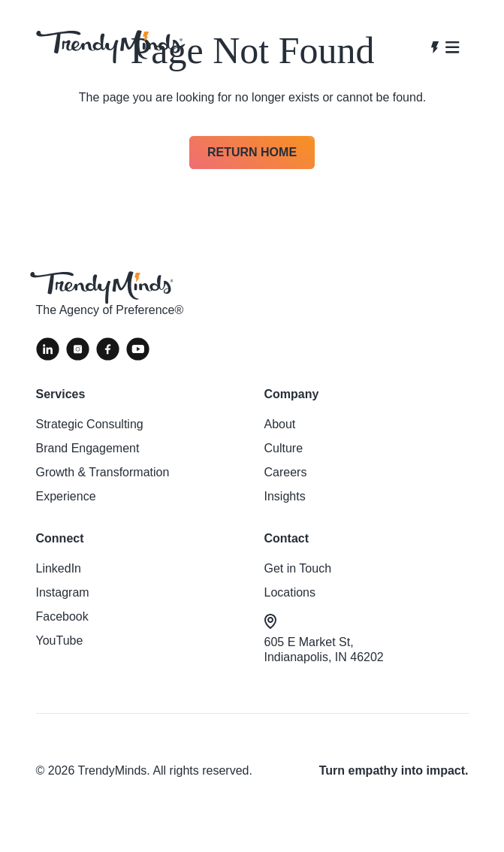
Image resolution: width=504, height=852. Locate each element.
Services (61, 394)
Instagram (63, 592)
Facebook (62, 616)
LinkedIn (59, 568)
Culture (284, 448)
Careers (286, 472)
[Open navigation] (445, 47)
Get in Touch (298, 568)
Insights (285, 496)
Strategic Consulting (90, 424)
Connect (60, 538)
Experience (66, 496)
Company (292, 394)
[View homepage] (109, 47)
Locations (290, 592)
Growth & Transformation (103, 472)
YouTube (60, 641)
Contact (287, 538)
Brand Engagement (88, 448)
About (280, 424)
